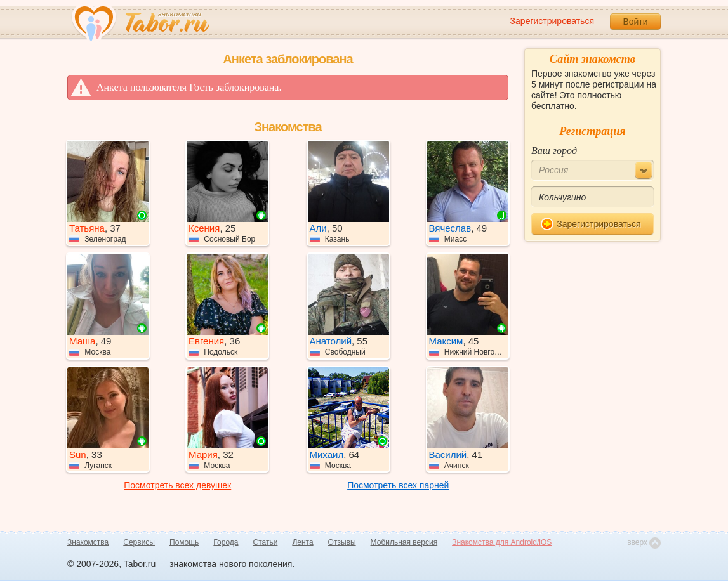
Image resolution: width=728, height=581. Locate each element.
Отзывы (342, 542)
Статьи (266, 542)
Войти (635, 22)
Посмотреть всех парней (398, 485)
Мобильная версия (404, 542)
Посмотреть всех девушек (177, 485)
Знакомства (88, 542)
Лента (302, 542)
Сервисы (139, 542)
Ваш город (554, 151)
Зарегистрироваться (552, 21)
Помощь (184, 542)
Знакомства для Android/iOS (502, 542)
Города (226, 542)
